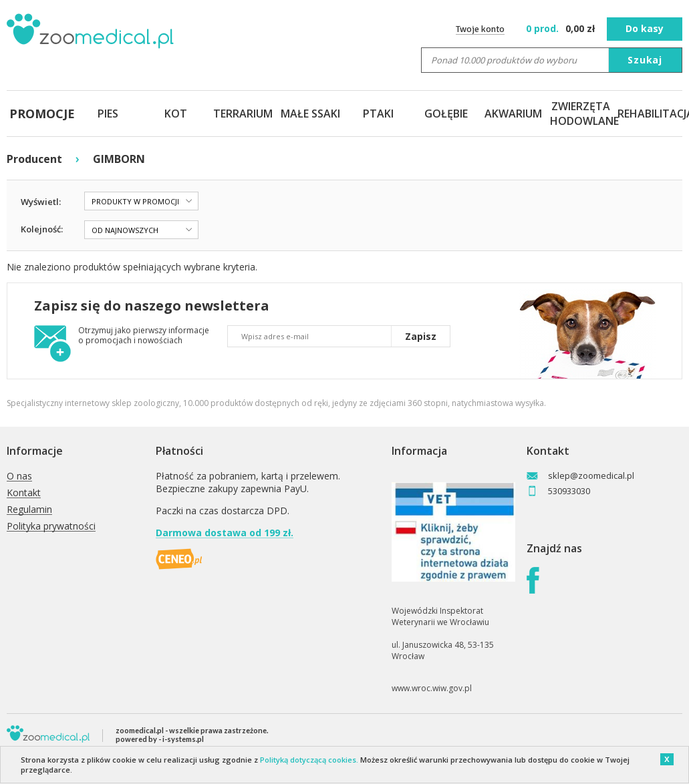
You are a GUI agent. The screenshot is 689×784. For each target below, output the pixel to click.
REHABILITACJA (649, 114)
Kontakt (24, 493)
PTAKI (378, 114)
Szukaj (645, 60)
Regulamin (29, 510)
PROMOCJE (40, 114)
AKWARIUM (513, 114)
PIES (108, 114)
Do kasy (645, 28)
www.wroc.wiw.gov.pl (432, 688)
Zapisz (421, 336)
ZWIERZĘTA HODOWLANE (581, 114)
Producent (34, 159)
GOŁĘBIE (446, 114)
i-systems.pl (183, 739)
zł (562, 28)
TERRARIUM (243, 114)
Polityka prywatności (51, 527)
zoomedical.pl (140, 730)
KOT (176, 114)
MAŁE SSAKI (310, 114)
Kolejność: (42, 229)
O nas (19, 476)
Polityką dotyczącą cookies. (309, 760)
